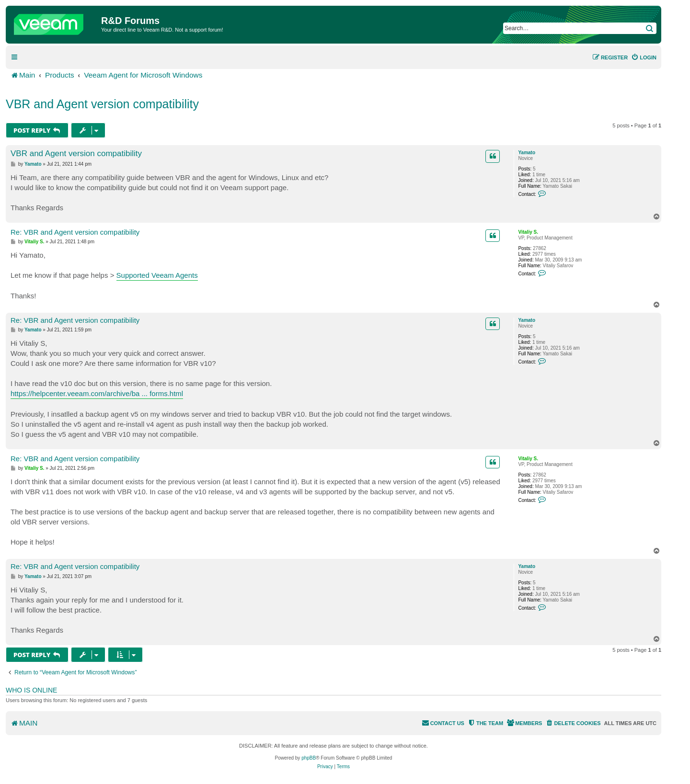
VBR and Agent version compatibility (102, 104)
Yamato (527, 153)
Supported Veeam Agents (157, 275)
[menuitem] (644, 57)
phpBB (309, 758)
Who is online (31, 690)
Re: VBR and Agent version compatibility (75, 232)
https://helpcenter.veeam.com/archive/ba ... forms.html (97, 393)
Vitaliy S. (528, 232)
